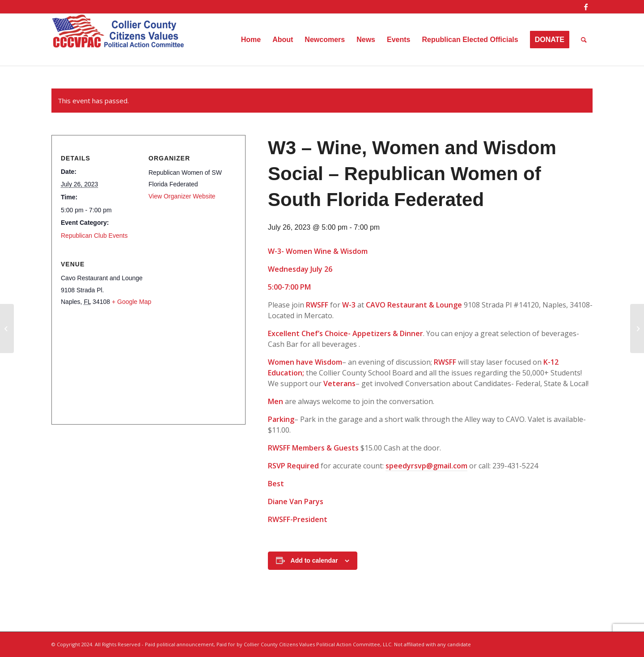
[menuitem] (251, 40)
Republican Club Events (94, 236)
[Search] (584, 40)
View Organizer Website (182, 196)
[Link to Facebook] (586, 7)
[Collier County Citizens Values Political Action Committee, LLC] (119, 40)
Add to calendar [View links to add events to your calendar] (314, 560)
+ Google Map (131, 302)
